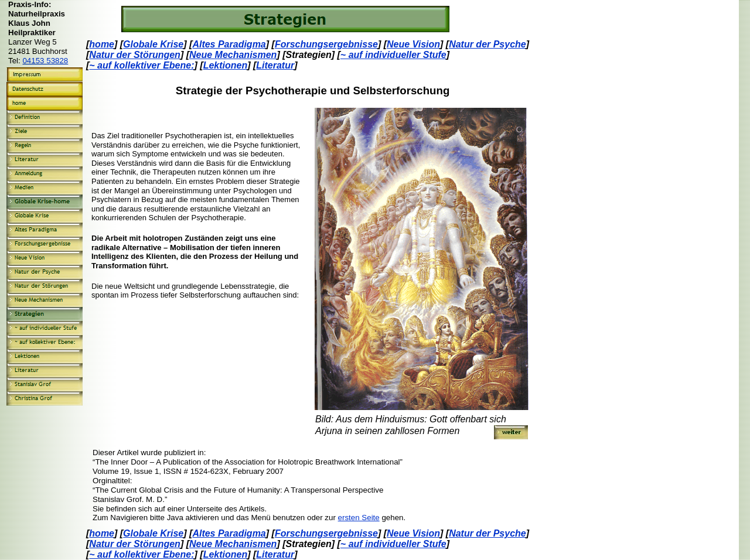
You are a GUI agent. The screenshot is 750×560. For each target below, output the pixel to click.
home (102, 44)
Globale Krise (153, 44)
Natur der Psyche (487, 44)
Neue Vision (413, 44)
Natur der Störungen (135, 55)
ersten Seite (359, 518)
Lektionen (226, 65)
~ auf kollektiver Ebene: (142, 65)
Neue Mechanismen (233, 55)
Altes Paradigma (229, 44)
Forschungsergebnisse (326, 44)
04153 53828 (45, 61)
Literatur (275, 65)
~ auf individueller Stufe (393, 55)
